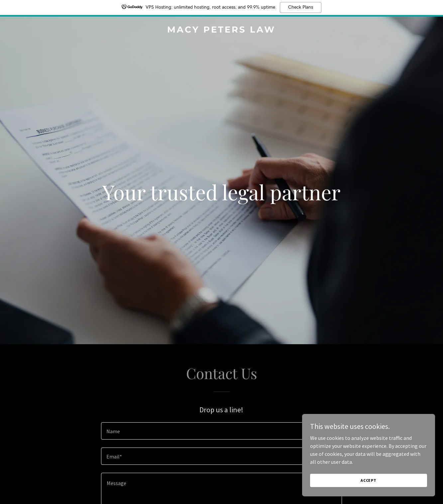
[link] (221, 31)
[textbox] (222, 431)
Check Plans (301, 7)
